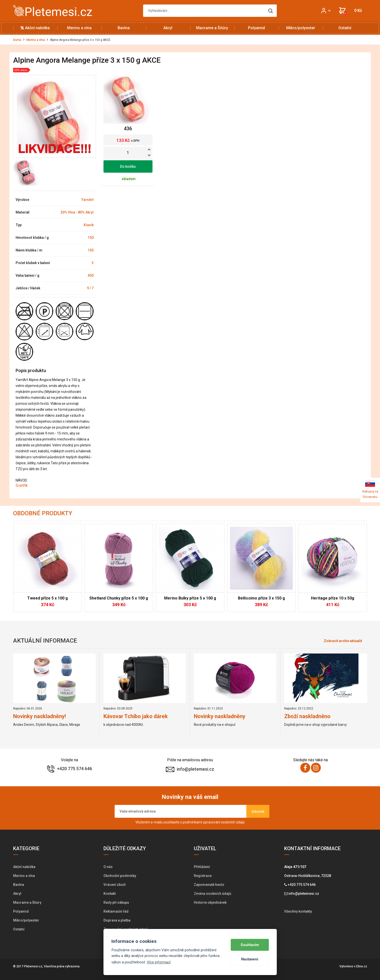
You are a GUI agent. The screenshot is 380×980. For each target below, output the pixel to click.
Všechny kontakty (298, 911)
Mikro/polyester (301, 28)
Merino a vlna (79, 28)
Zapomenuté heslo (209, 885)
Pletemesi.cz (33, 966)
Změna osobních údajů (213, 894)
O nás (108, 867)
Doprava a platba (117, 920)
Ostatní (345, 28)
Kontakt (110, 894)
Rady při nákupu (116, 902)
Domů (17, 40)
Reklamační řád (116, 911)
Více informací (159, 962)
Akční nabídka (35, 28)
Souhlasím (250, 945)
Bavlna (124, 28)
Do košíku (128, 166)
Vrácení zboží (115, 885)
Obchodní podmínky (120, 876)
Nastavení (250, 959)
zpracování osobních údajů (224, 822)
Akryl (168, 28)
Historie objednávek (210, 902)
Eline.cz (362, 966)
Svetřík (22, 485)
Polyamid (256, 28)
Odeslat (258, 812)
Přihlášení (202, 867)
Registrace (203, 876)
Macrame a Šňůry (212, 28)
